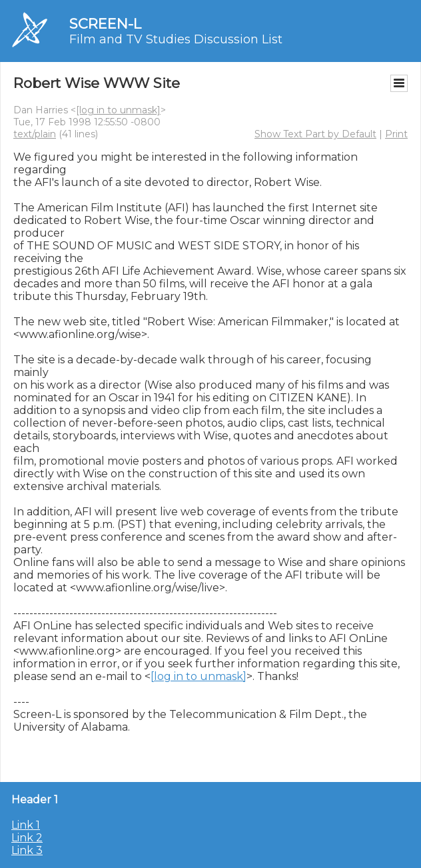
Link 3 (27, 850)
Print (396, 134)
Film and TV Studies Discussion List (176, 39)
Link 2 (27, 838)
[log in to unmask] (118, 110)
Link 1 (26, 825)
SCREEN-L (105, 24)
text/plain (35, 134)
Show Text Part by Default (315, 134)
